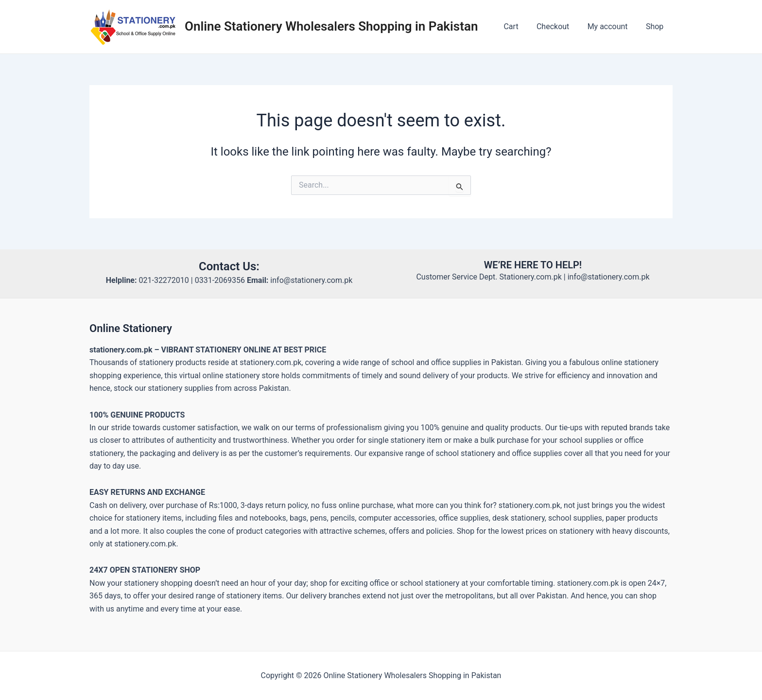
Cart (520, 26)
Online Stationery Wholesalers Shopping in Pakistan (331, 26)
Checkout (559, 26)
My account (612, 26)
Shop (656, 26)
